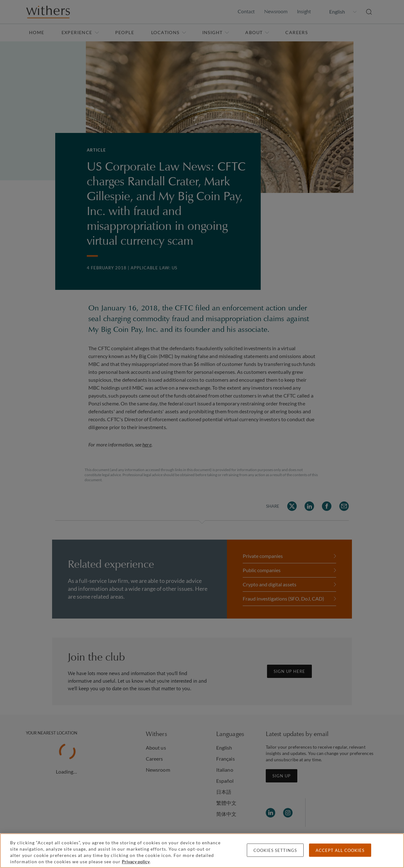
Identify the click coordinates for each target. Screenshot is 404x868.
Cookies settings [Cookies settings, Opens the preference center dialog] (275, 850)
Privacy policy (136, 862)
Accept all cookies (340, 850)
